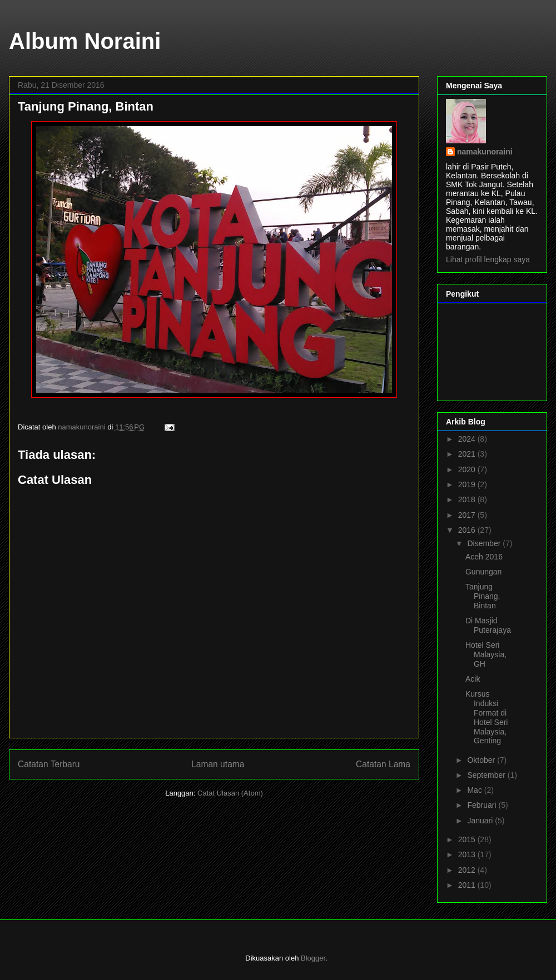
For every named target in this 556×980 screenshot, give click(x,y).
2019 (468, 484)
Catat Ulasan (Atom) (230, 793)
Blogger (313, 958)
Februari (483, 805)
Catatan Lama (383, 764)
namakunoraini (485, 152)
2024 (468, 439)
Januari (481, 821)
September (487, 775)
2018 (468, 499)
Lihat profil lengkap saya (488, 259)
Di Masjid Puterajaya (488, 625)
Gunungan (483, 572)
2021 (468, 454)
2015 (468, 839)
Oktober (482, 760)
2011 (468, 885)
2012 (468, 870)
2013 (468, 854)
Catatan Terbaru (49, 764)
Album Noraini (85, 41)
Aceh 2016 (484, 557)
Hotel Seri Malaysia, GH (486, 654)
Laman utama (218, 764)
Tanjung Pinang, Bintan (483, 596)
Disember (485, 543)
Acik (473, 679)
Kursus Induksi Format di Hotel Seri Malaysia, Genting (487, 717)
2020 (468, 469)
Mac (475, 790)
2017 (468, 515)
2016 (468, 530)
